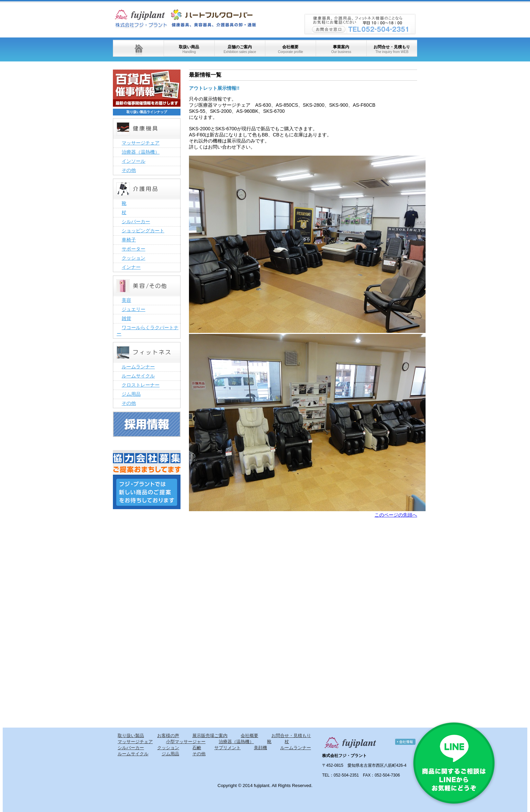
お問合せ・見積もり (392, 49)
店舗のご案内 (240, 49)
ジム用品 (131, 394)
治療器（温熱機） (141, 152)
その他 (129, 170)
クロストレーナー (141, 385)
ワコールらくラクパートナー (148, 331)
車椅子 (129, 240)
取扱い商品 (189, 49)
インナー (131, 267)
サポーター (134, 249)
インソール (134, 161)
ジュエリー (134, 309)
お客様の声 (168, 736)
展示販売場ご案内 (210, 736)
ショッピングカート (143, 231)
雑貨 (126, 318)
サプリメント (227, 748)
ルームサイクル (138, 376)
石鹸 (197, 748)
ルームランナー (138, 367)
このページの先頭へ (396, 515)
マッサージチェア (141, 143)
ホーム (138, 48)
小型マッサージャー (186, 742)
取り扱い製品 (131, 736)
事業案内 (341, 49)
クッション (134, 258)
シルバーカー (136, 221)
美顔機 (260, 748)
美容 (126, 300)
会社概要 (290, 49)
